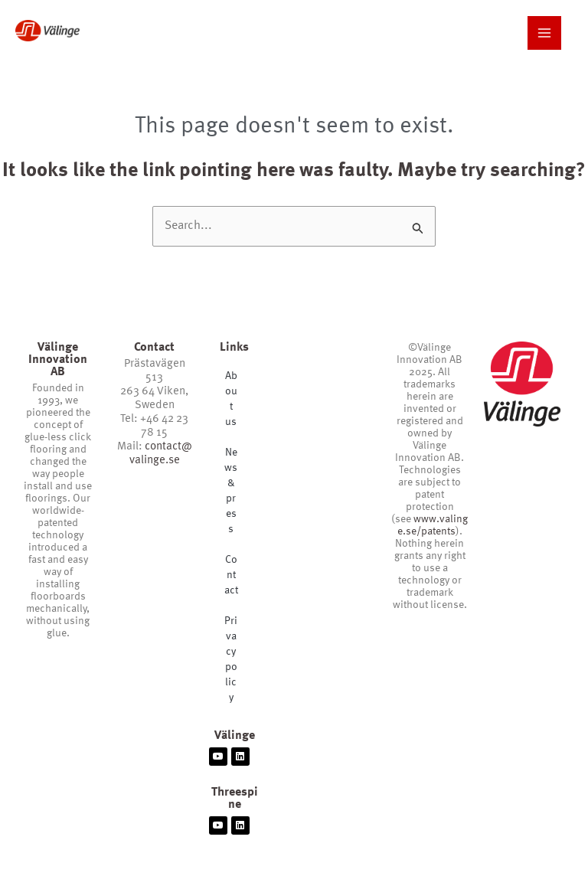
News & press (231, 491)
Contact (231, 575)
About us (231, 399)
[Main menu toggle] (544, 33)
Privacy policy (231, 659)
